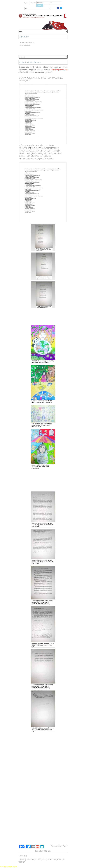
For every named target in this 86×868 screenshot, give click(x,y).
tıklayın (22, 862)
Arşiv (65, 846)
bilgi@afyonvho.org (59, 70)
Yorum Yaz (56, 846)
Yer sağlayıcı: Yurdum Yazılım (8, 867)
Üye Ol (26, 3)
